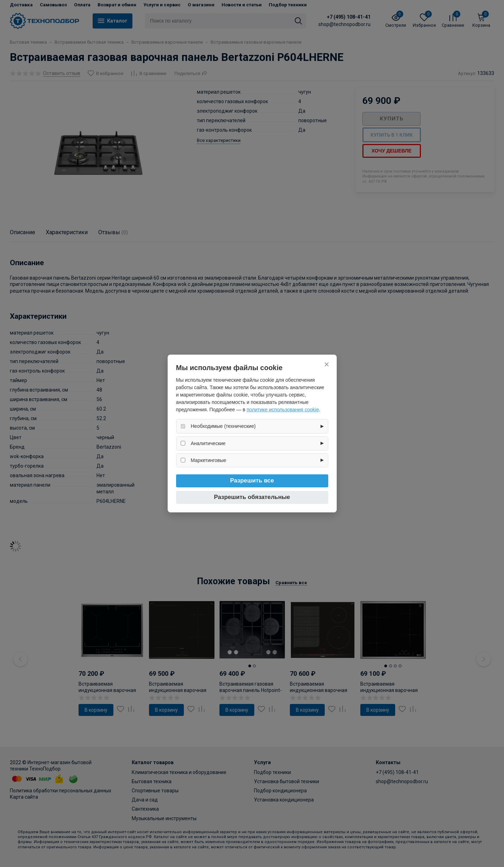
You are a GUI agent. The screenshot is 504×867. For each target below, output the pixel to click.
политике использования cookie (283, 410)
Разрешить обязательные (252, 497)
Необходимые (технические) (223, 426)
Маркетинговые (209, 460)
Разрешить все (252, 481)
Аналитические (208, 443)
